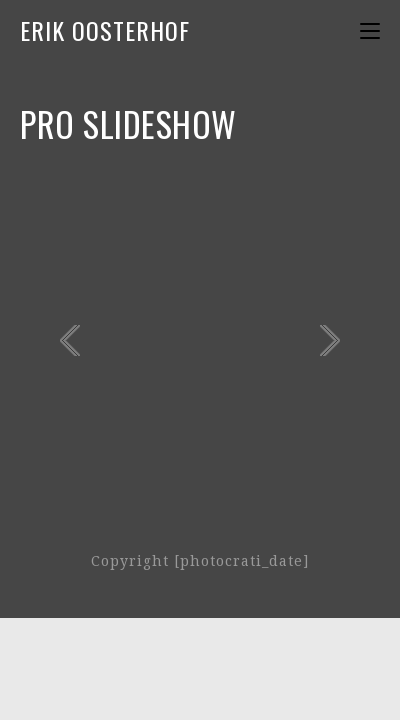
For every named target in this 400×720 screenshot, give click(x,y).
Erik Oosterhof (105, 30)
